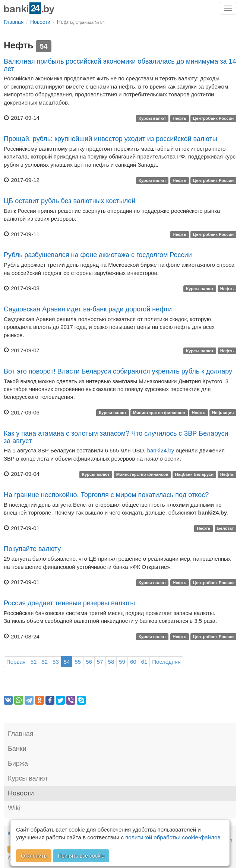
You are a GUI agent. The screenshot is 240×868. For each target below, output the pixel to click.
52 (45, 662)
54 (67, 662)
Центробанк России (214, 118)
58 (111, 662)
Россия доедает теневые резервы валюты (69, 603)
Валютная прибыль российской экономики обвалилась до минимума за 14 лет (120, 65)
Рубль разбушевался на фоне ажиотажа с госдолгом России (98, 255)
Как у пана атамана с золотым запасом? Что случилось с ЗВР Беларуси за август (116, 437)
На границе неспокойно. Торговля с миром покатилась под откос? (106, 495)
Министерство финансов (159, 413)
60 (133, 662)
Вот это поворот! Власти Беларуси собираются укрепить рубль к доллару (118, 371)
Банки (17, 749)
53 (56, 662)
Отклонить (34, 856)
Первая (16, 662)
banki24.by (161, 450)
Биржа (18, 763)
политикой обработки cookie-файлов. (173, 837)
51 (34, 662)
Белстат (225, 529)
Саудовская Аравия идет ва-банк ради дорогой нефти (88, 309)
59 (122, 662)
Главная (21, 734)
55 (78, 662)
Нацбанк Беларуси (194, 474)
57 (100, 662)
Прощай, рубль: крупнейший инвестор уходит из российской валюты (110, 139)
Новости (21, 793)
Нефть (179, 118)
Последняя (166, 662)
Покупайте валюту (32, 549)
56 (89, 662)
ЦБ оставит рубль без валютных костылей (70, 201)
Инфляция (223, 413)
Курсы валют (152, 118)
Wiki (14, 808)
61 (144, 662)
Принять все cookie (81, 856)
